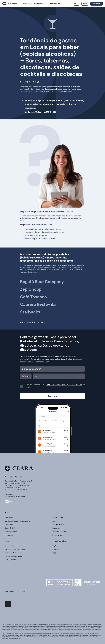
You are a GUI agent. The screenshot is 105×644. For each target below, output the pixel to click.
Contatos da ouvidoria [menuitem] (13, 553)
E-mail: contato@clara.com (15, 496)
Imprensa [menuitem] (56, 528)
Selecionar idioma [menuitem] (60, 541)
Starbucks (30, 312)
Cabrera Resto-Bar (38, 304)
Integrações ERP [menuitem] (11, 532)
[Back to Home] (4, 5)
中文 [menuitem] (54, 553)
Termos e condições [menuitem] (12, 560)
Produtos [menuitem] (9, 513)
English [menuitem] (55, 546)
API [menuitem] (54, 521)
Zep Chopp (31, 289)
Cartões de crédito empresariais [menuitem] (17, 521)
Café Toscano (33, 297)
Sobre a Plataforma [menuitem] (12, 546)
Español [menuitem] (56, 549)
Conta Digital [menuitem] (10, 528)
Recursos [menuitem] (56, 513)
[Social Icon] (6, 477)
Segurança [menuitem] (9, 535)
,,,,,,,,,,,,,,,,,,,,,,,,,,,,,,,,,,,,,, (26, 376)
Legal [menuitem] (7, 541)
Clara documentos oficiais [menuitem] (15, 549)
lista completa (38, 322)
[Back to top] (8, 604)
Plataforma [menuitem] (9, 518)
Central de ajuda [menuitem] (59, 525)
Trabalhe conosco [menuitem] (59, 532)
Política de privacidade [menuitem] (13, 556)
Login (85, 4)
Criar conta (97, 4)
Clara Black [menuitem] (9, 525)
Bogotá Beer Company (42, 282)
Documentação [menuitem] (59, 535)
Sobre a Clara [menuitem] (58, 518)
